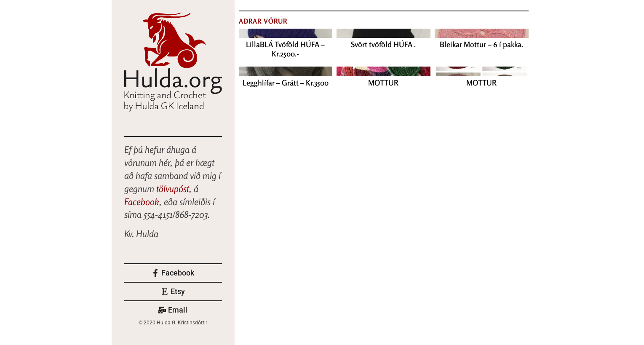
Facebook (142, 202)
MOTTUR (383, 83)
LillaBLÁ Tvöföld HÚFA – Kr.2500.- (285, 49)
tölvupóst (173, 189)
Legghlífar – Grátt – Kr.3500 (286, 83)
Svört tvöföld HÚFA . (383, 44)
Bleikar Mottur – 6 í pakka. (481, 44)
